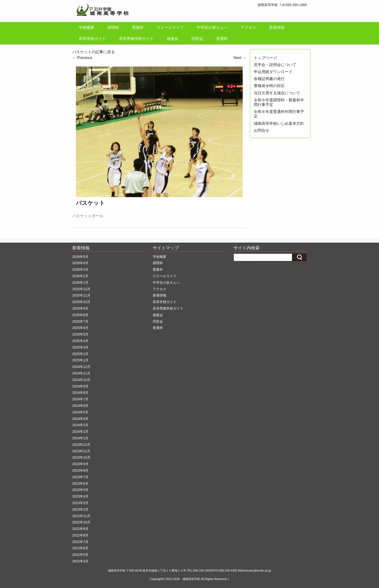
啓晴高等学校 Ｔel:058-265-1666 (282, 5)
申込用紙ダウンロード (273, 72)
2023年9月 (80, 464)
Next (240, 58)
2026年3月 (80, 269)
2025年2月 (80, 354)
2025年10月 (81, 302)
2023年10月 (81, 457)
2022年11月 (81, 516)
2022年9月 (80, 529)
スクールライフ (170, 27)
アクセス (248, 27)
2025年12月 (81, 289)
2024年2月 (80, 432)
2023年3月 (80, 503)
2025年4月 (80, 341)
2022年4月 (80, 561)
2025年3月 (80, 347)
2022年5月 (80, 555)
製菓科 (138, 27)
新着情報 (277, 27)
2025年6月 (80, 328)
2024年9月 (80, 386)
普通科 (222, 39)
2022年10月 (81, 522)
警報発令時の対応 (269, 86)
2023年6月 (80, 484)
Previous (82, 58)
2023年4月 (80, 496)
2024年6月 (80, 406)
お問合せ (262, 130)
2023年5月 (80, 490)
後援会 (173, 39)
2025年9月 (80, 308)
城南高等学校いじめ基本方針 (279, 123)
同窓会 (197, 39)
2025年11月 (81, 295)
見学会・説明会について (275, 65)
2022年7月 (80, 542)
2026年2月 (80, 276)
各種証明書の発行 (269, 79)
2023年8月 (80, 470)
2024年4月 (80, 419)
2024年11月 (81, 373)
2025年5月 (80, 334)
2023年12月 (81, 445)
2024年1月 (80, 438)
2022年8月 (80, 535)
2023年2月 (80, 509)
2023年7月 (80, 477)
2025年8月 (80, 315)
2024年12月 (81, 367)
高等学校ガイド (92, 39)
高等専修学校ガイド (136, 39)
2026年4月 (80, 263)
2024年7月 (80, 399)
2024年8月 (80, 393)
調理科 (113, 27)
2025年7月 (80, 321)
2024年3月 (80, 425)
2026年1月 (80, 283)
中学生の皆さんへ (212, 27)
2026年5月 (80, 257)
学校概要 (87, 27)
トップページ (265, 58)
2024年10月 (81, 380)
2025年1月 (80, 360)
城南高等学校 (191, 579)
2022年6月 (80, 548)
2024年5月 (80, 412)
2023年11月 (81, 451)
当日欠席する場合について (277, 93)
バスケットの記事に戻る (94, 52)
